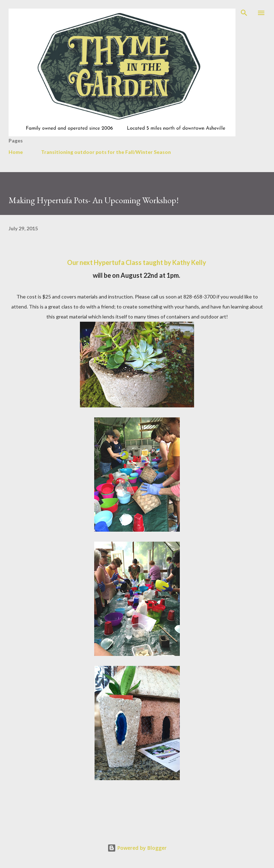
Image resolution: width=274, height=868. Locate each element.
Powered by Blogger (137, 848)
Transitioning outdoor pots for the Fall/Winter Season (106, 152)
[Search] (244, 13)
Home (16, 152)
